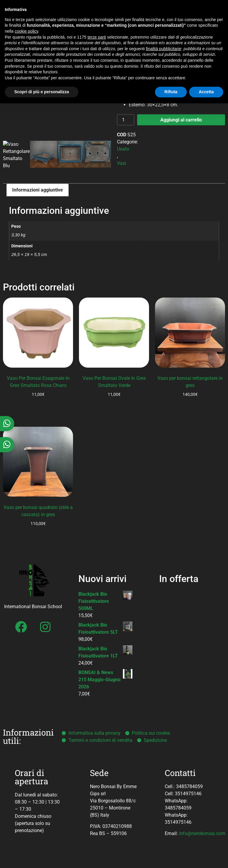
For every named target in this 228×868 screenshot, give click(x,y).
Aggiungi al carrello (181, 120)
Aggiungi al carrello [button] (38, 410)
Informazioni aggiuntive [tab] (38, 190)
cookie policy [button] (26, 31)
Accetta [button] (206, 92)
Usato (123, 149)
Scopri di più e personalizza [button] (42, 92)
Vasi (122, 163)
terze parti (97, 37)
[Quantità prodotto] (126, 120)
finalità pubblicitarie (163, 49)
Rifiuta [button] (171, 92)
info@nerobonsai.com (202, 833)
